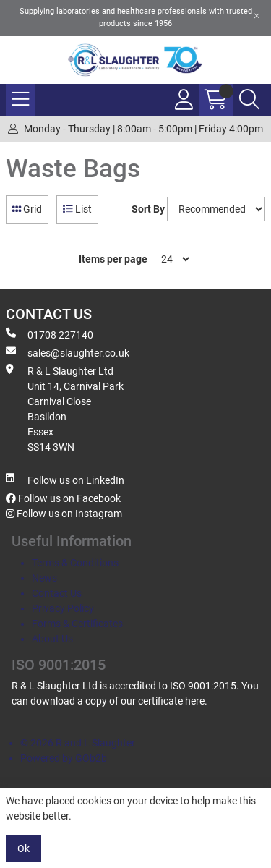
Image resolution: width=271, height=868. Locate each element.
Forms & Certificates (77, 624)
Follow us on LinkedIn (65, 480)
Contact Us (57, 593)
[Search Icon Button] (249, 100)
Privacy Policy (63, 608)
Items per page (113, 259)
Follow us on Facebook (63, 498)
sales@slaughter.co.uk (68, 352)
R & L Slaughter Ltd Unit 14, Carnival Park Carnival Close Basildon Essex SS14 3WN (65, 408)
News (44, 578)
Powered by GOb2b (64, 758)
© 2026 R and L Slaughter (78, 743)
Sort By (148, 209)
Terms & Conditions (75, 563)
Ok (23, 848)
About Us (52, 639)
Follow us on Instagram (64, 514)
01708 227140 (50, 334)
